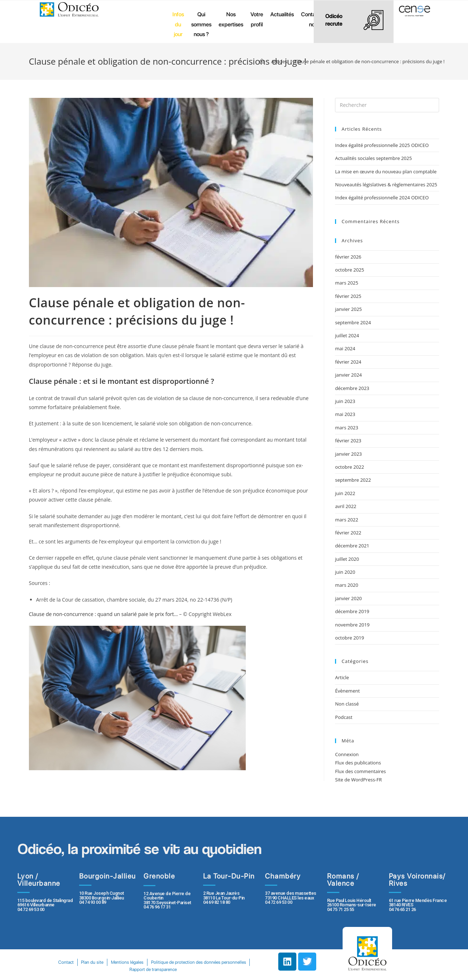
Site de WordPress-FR (358, 780)
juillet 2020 (347, 559)
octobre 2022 (349, 467)
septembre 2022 (353, 480)
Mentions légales (180, 962)
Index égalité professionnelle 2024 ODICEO (382, 198)
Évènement (347, 691)
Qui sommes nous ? (201, 24)
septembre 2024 (353, 322)
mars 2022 (347, 520)
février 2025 (348, 296)
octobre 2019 (349, 638)
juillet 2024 (347, 335)
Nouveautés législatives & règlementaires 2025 (386, 185)
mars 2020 (347, 585)
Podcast (344, 717)
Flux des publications (358, 763)
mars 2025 (347, 283)
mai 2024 (345, 348)
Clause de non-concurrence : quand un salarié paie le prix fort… (103, 614)
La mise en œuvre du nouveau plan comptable (386, 172)
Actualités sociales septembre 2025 (375, 158)
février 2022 (348, 533)
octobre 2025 (349, 270)
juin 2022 (345, 493)
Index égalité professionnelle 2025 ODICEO (382, 145)
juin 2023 (345, 401)
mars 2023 (347, 428)
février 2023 (348, 441)
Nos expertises (231, 19)
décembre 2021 (352, 546)
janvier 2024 (348, 375)
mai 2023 (345, 414)
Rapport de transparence (205, 969)
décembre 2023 (352, 388)
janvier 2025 (348, 309)
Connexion (347, 754)
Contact (115, 962)
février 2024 (348, 362)
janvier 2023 (348, 454)
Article (342, 677)
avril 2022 (346, 506)
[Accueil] (262, 61)
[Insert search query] (387, 105)
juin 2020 (345, 572)
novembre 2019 (352, 625)
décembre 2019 (352, 611)
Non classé (347, 704)
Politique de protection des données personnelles (125, 969)
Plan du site (143, 962)
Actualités (282, 14)
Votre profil (257, 19)
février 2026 (348, 257)
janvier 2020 (348, 598)
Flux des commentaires (360, 771)
